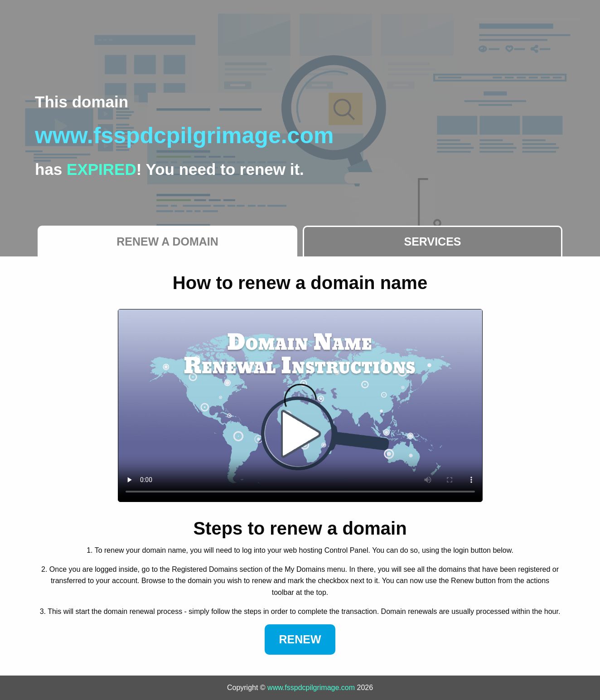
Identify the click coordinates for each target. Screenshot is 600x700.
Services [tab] (433, 241)
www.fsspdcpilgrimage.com (311, 688)
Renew (300, 639)
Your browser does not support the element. (300, 406)
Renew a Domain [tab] (167, 241)
